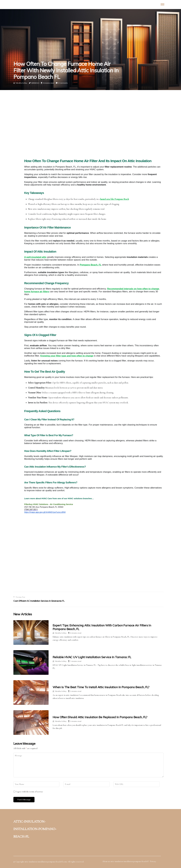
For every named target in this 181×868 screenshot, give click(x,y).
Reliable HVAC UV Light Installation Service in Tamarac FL (92, 657)
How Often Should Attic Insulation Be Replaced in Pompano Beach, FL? (100, 717)
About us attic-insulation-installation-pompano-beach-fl (125, 861)
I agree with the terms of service (29, 792)
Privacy (153, 861)
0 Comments (63, 83)
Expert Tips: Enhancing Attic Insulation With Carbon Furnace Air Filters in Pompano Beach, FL (102, 627)
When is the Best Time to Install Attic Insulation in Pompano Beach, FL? (101, 687)
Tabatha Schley (21, 83)
